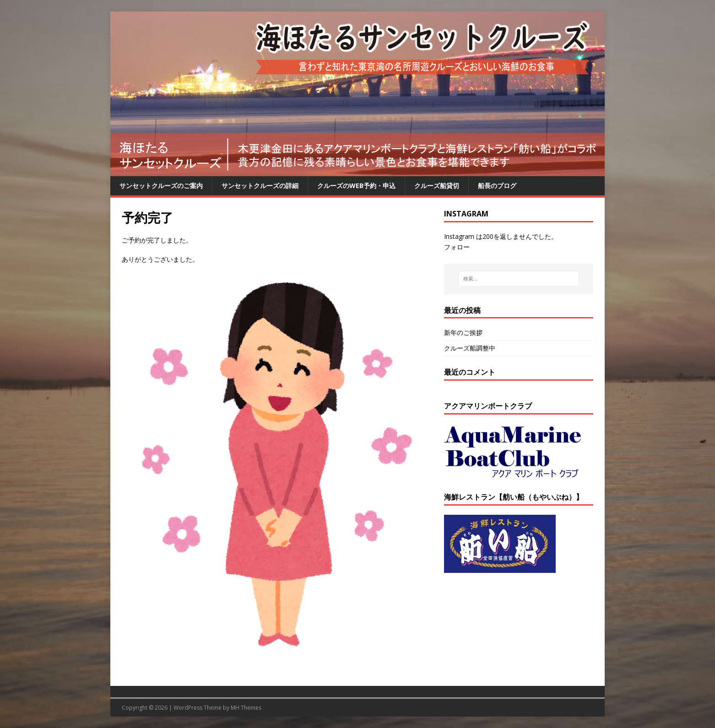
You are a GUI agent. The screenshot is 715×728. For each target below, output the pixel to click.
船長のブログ (497, 186)
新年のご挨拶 (463, 332)
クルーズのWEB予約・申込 (356, 186)
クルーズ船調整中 (470, 348)
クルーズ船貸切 (437, 186)
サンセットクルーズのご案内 (161, 186)
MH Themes (246, 708)
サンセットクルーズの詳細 (260, 186)
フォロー (457, 247)
